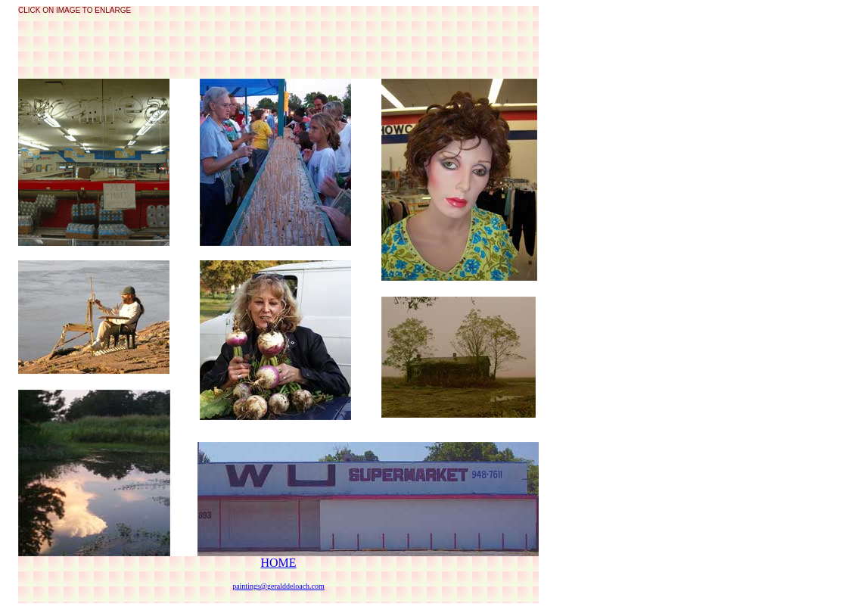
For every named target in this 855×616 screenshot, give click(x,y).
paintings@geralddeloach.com (278, 586)
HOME (278, 563)
